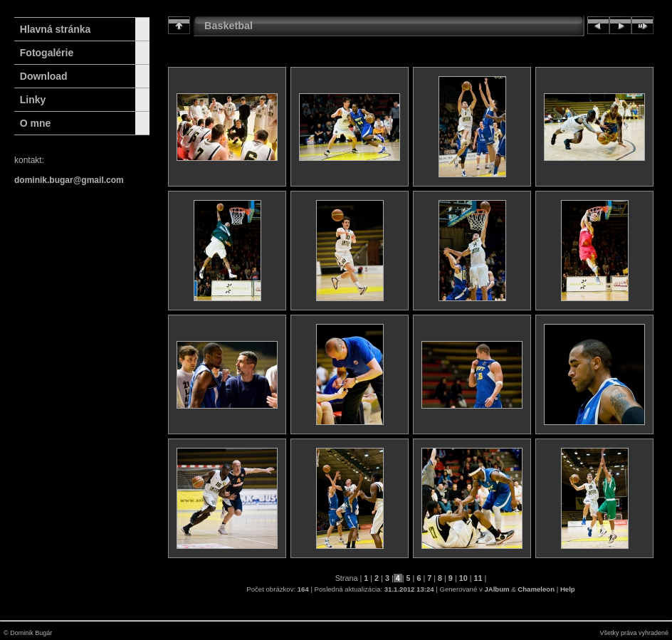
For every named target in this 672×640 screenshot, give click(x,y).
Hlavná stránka (52, 29)
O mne (36, 123)
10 (463, 578)
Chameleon (536, 589)
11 (478, 578)
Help (568, 589)
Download (44, 76)
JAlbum (497, 589)
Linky (33, 100)
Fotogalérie (47, 53)
